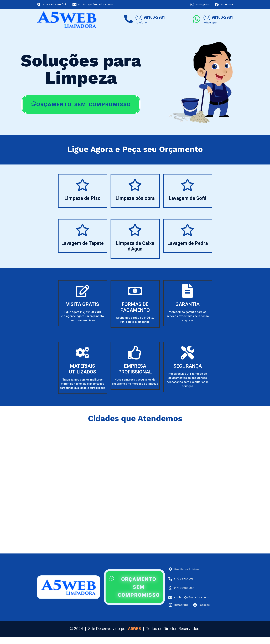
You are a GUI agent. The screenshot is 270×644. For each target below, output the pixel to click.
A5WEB (134, 629)
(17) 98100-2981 (150, 18)
